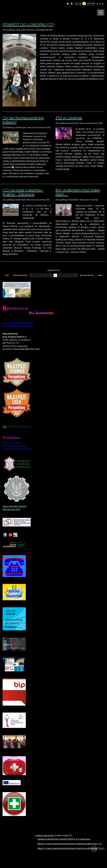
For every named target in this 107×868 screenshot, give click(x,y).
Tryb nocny (72, 4)
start (7, 285)
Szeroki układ (93, 4)
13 (65, 285)
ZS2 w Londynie (69, 127)
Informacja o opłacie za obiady (17, 459)
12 (60, 285)
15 (76, 285)
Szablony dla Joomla (44, 845)
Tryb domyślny (68, 4)
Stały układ (89, 4)
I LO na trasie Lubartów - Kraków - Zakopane (23, 202)
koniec (100, 285)
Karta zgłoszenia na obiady (15, 456)
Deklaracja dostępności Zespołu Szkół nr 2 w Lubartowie (64, 849)
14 (70, 285)
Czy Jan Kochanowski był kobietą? (23, 130)
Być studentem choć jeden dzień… (78, 202)
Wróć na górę (94, 859)
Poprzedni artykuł (20, 285)
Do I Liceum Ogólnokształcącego (18, 333)
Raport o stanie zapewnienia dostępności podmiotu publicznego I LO (70, 854)
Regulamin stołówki (12, 452)
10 (50, 285)
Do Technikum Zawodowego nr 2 (18, 336)
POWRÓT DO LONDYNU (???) (28, 34)
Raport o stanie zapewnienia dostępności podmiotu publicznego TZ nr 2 (71, 858)
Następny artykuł (87, 285)
